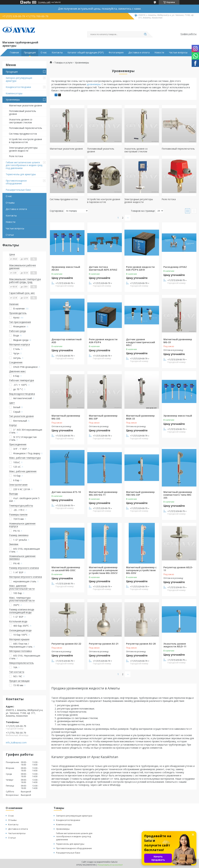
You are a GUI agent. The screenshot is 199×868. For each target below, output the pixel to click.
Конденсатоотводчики (18, 87)
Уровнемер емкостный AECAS (66, 268)
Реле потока (16, 156)
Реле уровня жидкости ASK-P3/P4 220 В (140, 268)
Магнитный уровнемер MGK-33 (140, 417)
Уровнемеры (13, 100)
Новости (159, 53)
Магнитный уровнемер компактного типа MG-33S (178, 495)
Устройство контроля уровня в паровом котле (25, 141)
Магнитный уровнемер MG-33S (66, 417)
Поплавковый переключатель (26, 128)
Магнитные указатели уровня (25, 105)
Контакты (57, 53)
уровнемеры (94, 84)
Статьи (10, 235)
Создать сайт (44, 2)
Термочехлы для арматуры (21, 174)
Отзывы (10, 203)
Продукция (30, 53)
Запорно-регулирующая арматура (19, 79)
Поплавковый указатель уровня (23, 112)
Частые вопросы (178, 53)
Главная (14, 53)
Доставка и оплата (139, 53)
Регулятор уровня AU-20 (141, 644)
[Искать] (145, 34)
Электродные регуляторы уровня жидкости (23, 149)
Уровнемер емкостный (178, 416)
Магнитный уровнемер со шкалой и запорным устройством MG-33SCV (103, 570)
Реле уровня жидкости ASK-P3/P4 (103, 341)
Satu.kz (114, 862)
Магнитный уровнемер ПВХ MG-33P (140, 493)
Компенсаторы (14, 93)
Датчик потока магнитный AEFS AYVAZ (103, 268)
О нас (44, 53)
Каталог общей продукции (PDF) (86, 53)
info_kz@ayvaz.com (16, 743)
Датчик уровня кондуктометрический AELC (141, 342)
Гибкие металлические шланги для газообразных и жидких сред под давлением (24, 165)
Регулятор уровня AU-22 (66, 644)
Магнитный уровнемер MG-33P (103, 417)
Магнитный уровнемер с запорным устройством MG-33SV (141, 570)
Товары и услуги (63, 63)
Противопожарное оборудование (16, 182)
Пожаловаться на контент (110, 865)
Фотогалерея (116, 53)
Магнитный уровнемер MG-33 (178, 341)
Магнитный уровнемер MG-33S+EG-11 (103, 493)
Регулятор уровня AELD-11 (178, 569)
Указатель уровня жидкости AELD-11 (175, 645)
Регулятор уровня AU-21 (104, 644)
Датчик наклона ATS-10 (66, 492)
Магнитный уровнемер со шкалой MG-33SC (66, 569)
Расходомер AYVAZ (175, 267)
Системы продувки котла (23, 134)
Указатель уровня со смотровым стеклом (21, 121)
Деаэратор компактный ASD (67, 341)
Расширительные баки (18, 190)
